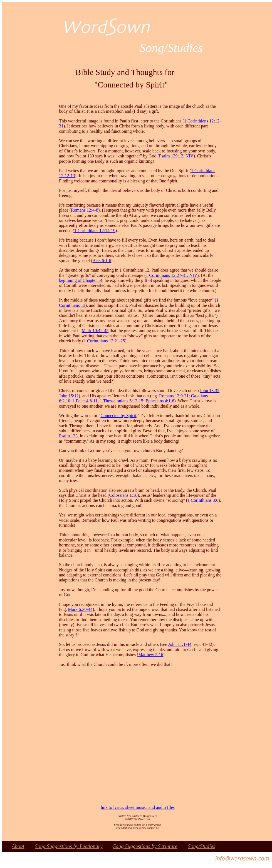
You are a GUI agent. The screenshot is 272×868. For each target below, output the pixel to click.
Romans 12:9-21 (174, 396)
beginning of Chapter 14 (81, 280)
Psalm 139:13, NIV (176, 156)
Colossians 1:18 (123, 495)
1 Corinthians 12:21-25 (104, 341)
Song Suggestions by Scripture (145, 846)
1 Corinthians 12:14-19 (95, 231)
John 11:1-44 (180, 644)
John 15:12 (69, 396)
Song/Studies (202, 846)
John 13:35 (210, 391)
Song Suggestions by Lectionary (69, 846)
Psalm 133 (68, 436)
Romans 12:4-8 (85, 210)
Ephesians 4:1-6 (160, 401)
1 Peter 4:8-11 (85, 401)
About (18, 846)
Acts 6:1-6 (102, 261)
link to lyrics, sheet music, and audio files (138, 807)
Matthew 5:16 (151, 655)
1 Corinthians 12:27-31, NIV (171, 275)
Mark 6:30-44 (80, 609)
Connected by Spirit (118, 416)
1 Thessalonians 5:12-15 (122, 401)
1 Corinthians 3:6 (203, 500)
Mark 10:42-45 (95, 331)
